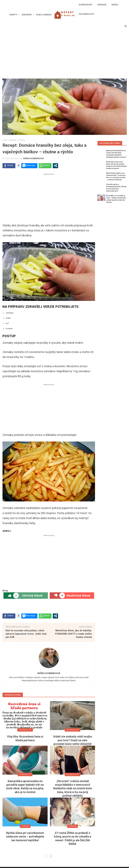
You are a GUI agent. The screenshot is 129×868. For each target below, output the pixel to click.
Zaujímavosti (25, 730)
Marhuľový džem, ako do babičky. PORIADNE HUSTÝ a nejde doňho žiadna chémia (74, 634)
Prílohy (22, 140)
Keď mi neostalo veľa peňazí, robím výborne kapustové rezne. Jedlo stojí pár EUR (26, 634)
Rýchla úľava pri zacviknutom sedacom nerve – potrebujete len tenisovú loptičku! (25, 837)
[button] (126, 26)
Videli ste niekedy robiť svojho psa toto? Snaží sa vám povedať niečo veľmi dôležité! (73, 740)
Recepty (13, 140)
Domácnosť (25, 774)
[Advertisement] (64, 55)
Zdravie (25, 826)
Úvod (5, 140)
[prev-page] (46, 856)
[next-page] (51, 856)
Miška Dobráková (33, 158)
